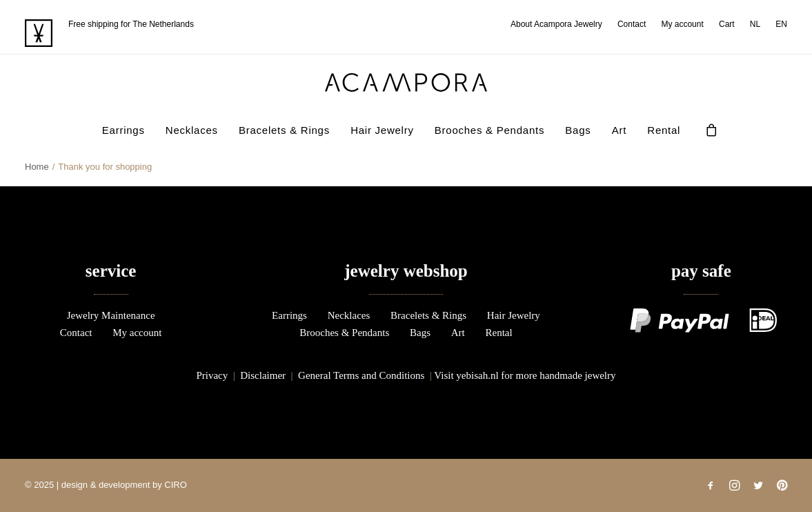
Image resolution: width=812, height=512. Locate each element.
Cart (727, 24)
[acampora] (406, 82)
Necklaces (192, 130)
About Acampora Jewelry (556, 24)
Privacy (212, 375)
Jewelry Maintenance (111, 315)
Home (37, 167)
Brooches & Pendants (489, 130)
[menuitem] (560, 24)
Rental (664, 130)
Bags (578, 130)
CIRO (176, 485)
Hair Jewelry (382, 130)
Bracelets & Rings (284, 130)
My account (682, 24)
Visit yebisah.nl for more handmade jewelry (525, 375)
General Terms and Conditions (361, 375)
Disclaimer (263, 375)
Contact (632, 24)
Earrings (123, 130)
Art (619, 130)
